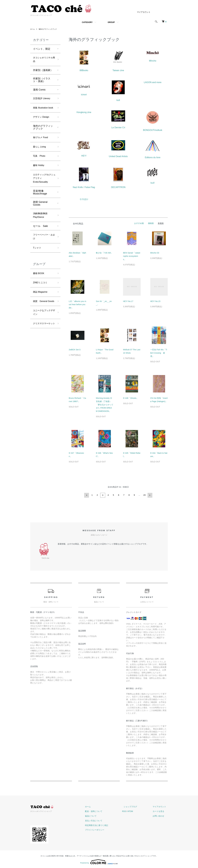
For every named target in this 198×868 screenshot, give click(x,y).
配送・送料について (102, 811)
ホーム (33, 29)
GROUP (111, 22)
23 (144, 495)
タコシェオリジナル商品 (43, 60)
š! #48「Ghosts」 (131, 398)
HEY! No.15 (155, 301)
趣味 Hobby (39, 174)
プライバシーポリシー (103, 829)
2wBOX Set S (75, 350)
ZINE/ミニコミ (41, 297)
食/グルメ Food (41, 145)
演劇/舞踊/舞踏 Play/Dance (41, 227)
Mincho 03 (155, 253)
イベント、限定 (42, 49)
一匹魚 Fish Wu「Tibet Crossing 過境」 (159, 353)
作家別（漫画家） (43, 71)
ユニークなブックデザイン (43, 333)
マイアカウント (144, 12)
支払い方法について (102, 820)
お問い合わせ (160, 816)
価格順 (151, 223)
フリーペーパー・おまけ (43, 249)
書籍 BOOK (39, 287)
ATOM (137, 811)
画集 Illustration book (41, 112)
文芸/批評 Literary (43, 100)
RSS (130, 811)
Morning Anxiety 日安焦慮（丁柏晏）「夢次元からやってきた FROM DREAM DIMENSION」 (105, 405)
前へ (87, 495)
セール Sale (40, 238)
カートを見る (160, 811)
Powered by (99, 861)
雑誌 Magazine (41, 307)
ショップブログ (135, 806)
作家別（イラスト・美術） (42, 81)
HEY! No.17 (128, 301)
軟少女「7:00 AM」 (104, 253)
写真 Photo (40, 164)
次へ (149, 495)
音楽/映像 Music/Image (40, 203)
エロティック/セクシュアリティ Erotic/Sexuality (43, 188)
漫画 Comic (39, 91)
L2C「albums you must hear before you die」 (77, 305)
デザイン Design (42, 124)
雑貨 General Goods (40, 214)
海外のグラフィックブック (49, 29)
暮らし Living (40, 154)
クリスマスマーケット (43, 347)
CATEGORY (87, 22)
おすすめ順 (139, 223)
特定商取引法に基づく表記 (105, 825)
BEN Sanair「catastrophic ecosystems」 (132, 256)
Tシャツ (37, 261)
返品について (99, 816)
